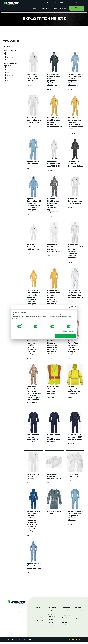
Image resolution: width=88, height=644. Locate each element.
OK (65, 336)
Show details (68, 332)
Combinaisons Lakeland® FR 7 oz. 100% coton (75, 437)
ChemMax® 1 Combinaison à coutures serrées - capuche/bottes (55, 122)
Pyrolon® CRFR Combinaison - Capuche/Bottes (76, 164)
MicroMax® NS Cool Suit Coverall (33, 476)
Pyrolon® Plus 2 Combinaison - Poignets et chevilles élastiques (75, 516)
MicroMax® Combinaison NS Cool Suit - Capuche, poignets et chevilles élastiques (75, 251)
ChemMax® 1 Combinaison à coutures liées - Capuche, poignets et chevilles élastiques (34, 297)
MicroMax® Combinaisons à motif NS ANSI (34, 120)
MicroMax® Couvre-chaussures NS (54, 476)
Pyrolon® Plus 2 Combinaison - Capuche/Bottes (34, 566)
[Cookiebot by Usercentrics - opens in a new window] (70, 307)
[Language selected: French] (78, 3)
